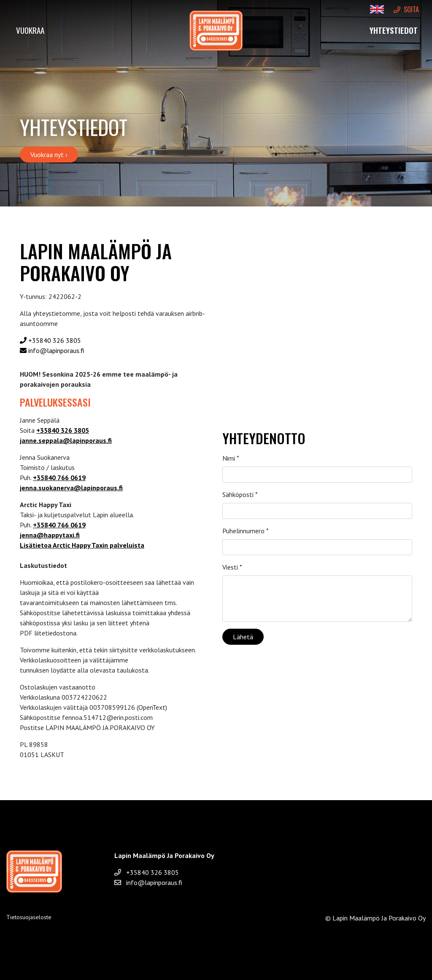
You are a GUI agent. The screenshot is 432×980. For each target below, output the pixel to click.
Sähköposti (240, 494)
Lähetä (243, 637)
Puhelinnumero (246, 531)
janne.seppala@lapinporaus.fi (66, 440)
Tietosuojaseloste (29, 917)
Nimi (231, 458)
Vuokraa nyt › (49, 155)
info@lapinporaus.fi (52, 350)
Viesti (232, 567)
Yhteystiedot (394, 30)
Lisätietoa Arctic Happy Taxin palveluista (82, 545)
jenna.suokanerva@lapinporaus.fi (71, 488)
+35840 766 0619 (59, 478)
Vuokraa (30, 30)
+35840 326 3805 (50, 340)
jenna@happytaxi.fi (50, 535)
